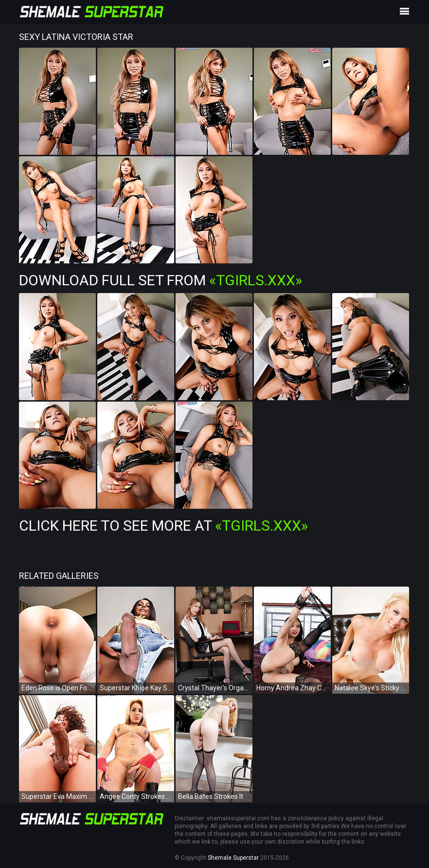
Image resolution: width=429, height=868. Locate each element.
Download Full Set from (161, 280)
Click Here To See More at (163, 526)
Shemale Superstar (233, 858)
